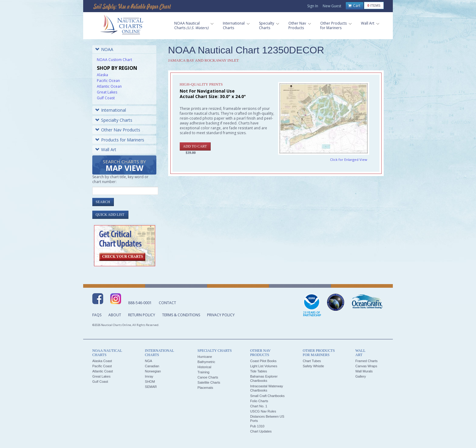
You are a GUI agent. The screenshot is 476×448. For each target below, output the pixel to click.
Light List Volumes (264, 366)
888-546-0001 (140, 303)
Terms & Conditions (181, 315)
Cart (354, 6)
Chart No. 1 (259, 406)
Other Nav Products (118, 130)
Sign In (313, 6)
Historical (204, 367)
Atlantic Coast (103, 371)
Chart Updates (261, 431)
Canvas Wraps (366, 366)
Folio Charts (259, 401)
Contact (167, 303)
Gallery (360, 376)
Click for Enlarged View (349, 160)
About (115, 315)
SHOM (150, 382)
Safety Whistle (313, 366)
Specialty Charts (114, 120)
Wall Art (106, 149)
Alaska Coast (102, 361)
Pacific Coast (102, 366)
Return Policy (142, 315)
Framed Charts (366, 361)
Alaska (102, 75)
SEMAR (151, 387)
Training (204, 372)
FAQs (97, 315)
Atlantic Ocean (109, 86)
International (111, 110)
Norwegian (153, 371)
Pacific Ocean (108, 81)
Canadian (152, 366)
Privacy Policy (221, 315)
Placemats (205, 388)
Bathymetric (206, 362)
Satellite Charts (209, 382)
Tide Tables (259, 371)
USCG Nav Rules (263, 411)
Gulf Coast (106, 98)
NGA (148, 361)
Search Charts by (124, 166)
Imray (149, 376)
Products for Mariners (120, 140)
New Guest (332, 6)
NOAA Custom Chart (114, 60)
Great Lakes (107, 92)
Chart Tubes (312, 361)
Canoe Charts (208, 377)
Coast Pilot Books (263, 361)
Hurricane (205, 357)
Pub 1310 (257, 426)
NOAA (104, 49)
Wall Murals (364, 371)
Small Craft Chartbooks (267, 396)
